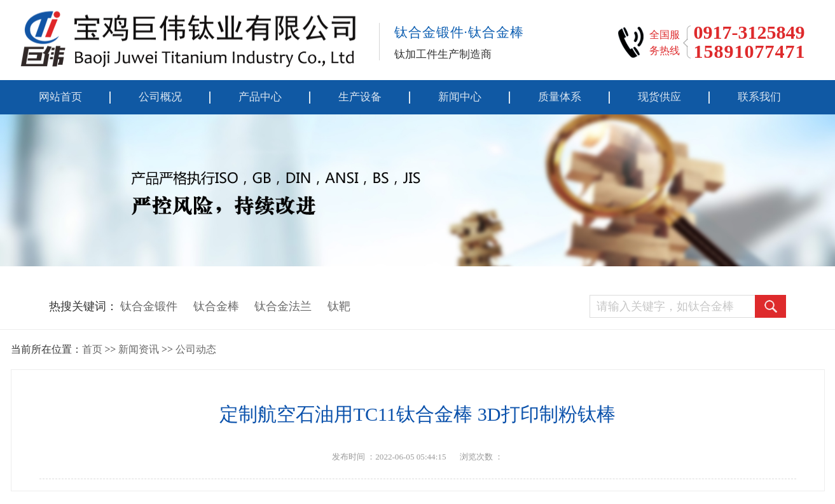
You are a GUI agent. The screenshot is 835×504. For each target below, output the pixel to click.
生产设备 (360, 97)
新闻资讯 (139, 349)
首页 (92, 349)
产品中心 (260, 97)
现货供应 (659, 97)
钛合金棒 (216, 306)
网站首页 (60, 97)
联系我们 (759, 97)
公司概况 (160, 97)
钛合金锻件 (149, 306)
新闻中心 (460, 97)
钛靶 (339, 306)
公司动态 (196, 349)
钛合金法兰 (283, 306)
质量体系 (560, 97)
